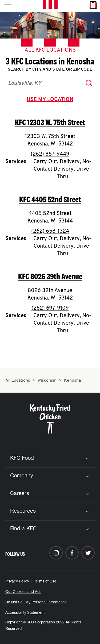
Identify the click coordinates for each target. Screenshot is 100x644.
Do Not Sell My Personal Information (36, 603)
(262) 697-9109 (50, 308)
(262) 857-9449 (50, 154)
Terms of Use (45, 582)
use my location (51, 100)
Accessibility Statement (25, 613)
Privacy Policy (17, 582)
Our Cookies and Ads (23, 592)
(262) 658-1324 (50, 231)
